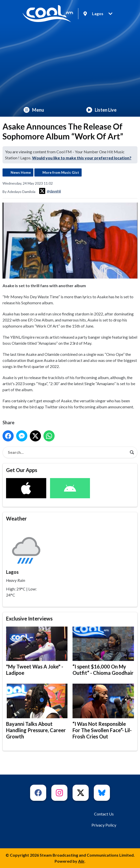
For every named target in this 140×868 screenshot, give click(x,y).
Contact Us (104, 814)
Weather (16, 518)
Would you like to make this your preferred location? (82, 158)
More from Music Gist (61, 172)
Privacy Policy (104, 825)
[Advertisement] (70, 65)
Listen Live (101, 110)
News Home (21, 172)
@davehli (50, 191)
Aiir (81, 861)
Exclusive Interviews (29, 618)
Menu (34, 110)
